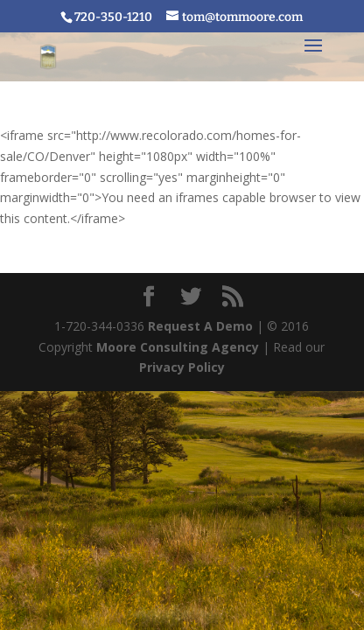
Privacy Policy (182, 367)
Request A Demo (200, 326)
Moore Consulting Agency (178, 347)
